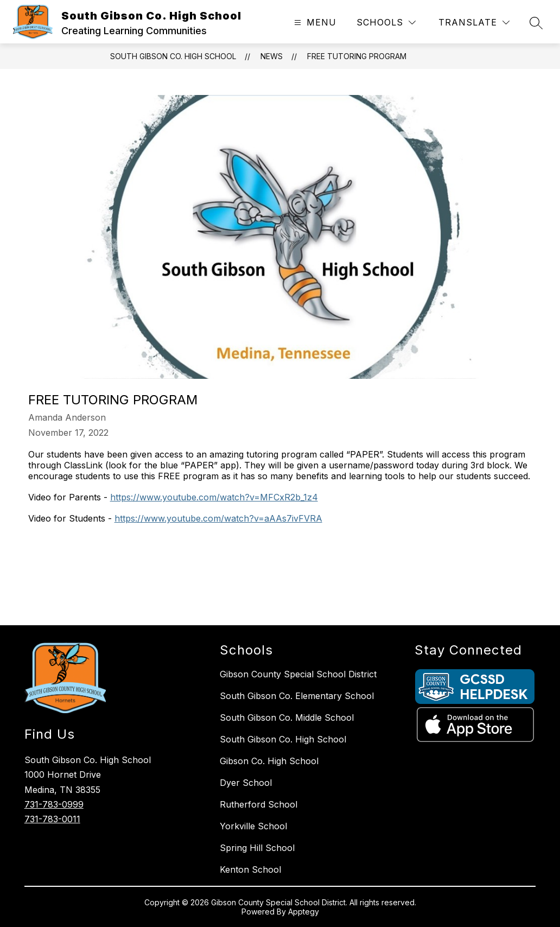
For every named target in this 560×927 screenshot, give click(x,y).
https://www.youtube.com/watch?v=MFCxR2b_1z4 (214, 497)
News (272, 56)
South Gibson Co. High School (173, 56)
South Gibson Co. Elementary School (297, 696)
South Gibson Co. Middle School (287, 718)
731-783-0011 (52, 819)
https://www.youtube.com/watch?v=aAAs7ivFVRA (218, 518)
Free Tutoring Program (357, 56)
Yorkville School (253, 826)
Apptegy (304, 912)
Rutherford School (259, 804)
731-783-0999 (54, 804)
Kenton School (250, 869)
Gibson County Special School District (298, 674)
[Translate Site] (474, 23)
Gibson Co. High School (269, 761)
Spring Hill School (257, 848)
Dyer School (246, 783)
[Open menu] (314, 23)
